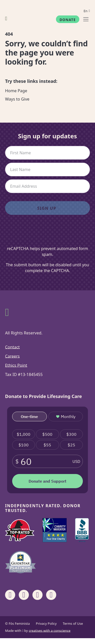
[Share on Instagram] (24, 595)
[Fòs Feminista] (6, 18)
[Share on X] (51, 595)
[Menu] (86, 19)
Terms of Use (73, 623)
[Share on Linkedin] (37, 595)
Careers (12, 356)
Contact (12, 347)
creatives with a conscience (50, 631)
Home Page (16, 91)
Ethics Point (16, 365)
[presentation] (48, 233)
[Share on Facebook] (10, 595)
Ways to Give (17, 99)
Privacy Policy (46, 623)
